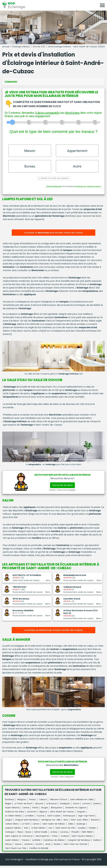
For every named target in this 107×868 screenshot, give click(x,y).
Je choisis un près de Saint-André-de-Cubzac (54, 235)
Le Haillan (29, 818)
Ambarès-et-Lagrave (76, 810)
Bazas (28, 834)
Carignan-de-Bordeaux (79, 842)
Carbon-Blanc (12, 826)
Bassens (95, 822)
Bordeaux (10, 802)
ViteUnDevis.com (81, 189)
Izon (51, 830)
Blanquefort (57, 810)
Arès (26, 830)
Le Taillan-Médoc (14, 818)
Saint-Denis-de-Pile (65, 830)
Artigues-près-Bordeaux (27, 822)
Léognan (81, 814)
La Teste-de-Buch (23, 806)
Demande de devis (62, 488)
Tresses (25, 842)
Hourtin (39, 846)
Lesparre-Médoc (13, 830)
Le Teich (26, 826)
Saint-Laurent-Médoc (82, 838)
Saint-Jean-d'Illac (79, 822)
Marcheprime (42, 838)
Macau (8, 846)
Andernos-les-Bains (15, 814)
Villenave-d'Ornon (59, 802)
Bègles (8, 806)
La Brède (36, 842)
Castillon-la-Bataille (39, 851)
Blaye (20, 834)
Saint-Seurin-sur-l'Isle (16, 851)
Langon (9, 822)
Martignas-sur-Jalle (51, 822)
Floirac (35, 810)
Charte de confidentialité (54, 189)
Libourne (39, 806)
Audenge (81, 826)
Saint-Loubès (54, 818)
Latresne (28, 846)
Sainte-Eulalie (41, 834)
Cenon (76, 806)
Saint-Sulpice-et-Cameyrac (19, 838)
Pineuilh (75, 834)
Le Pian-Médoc (38, 830)
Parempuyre (69, 818)
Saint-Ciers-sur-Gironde (76, 846)
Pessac (33, 802)
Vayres (18, 846)
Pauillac (92, 830)
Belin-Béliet (87, 834)
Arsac (48, 846)
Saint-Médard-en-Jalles (82, 802)
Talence (43, 802)
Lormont (86, 806)
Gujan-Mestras (12, 810)
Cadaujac (10, 834)
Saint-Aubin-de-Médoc (54, 826)
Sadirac (97, 842)
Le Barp (54, 834)
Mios (66, 822)
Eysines (97, 806)
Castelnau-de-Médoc (54, 842)
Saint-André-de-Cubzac (62, 814)
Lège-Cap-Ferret (86, 818)
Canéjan (82, 830)
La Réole (65, 838)
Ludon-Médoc (12, 842)
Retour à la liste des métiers (53, 181)
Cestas (26, 810)
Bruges (45, 810)
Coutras (41, 818)
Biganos (43, 814)
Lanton (36, 826)
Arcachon (32, 814)
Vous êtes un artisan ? (94, 189)
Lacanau (64, 834)
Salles (71, 826)
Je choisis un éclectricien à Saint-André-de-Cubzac (53, 633)
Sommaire (11, 82)
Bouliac (57, 846)
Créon (55, 838)
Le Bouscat (52, 806)
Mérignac (22, 802)
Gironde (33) (39, 47)
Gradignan (65, 806)
